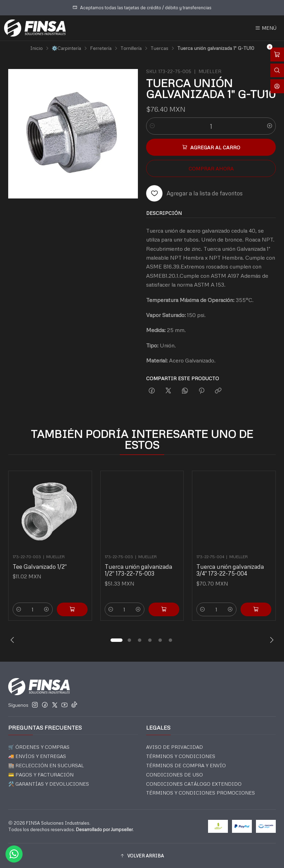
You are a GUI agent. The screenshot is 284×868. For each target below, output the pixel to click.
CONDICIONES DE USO (175, 775)
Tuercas (159, 48)
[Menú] (266, 28)
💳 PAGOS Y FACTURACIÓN (41, 775)
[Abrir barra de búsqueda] (277, 71)
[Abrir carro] (277, 54)
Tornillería (131, 48)
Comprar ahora (211, 168)
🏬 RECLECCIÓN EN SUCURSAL (46, 765)
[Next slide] (271, 640)
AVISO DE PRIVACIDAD (175, 747)
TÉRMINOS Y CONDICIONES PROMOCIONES (201, 793)
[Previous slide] (13, 640)
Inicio (36, 48)
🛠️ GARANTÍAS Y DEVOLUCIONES (49, 784)
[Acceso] (277, 86)
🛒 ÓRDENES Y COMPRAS (39, 747)
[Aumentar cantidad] (270, 126)
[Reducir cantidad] (152, 126)
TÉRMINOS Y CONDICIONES (181, 756)
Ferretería (101, 48)
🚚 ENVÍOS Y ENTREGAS (37, 756)
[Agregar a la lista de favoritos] (194, 193)
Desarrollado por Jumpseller (104, 829)
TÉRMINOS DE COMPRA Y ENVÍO (186, 765)
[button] (116, 640)
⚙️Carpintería (66, 48)
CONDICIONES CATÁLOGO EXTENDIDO (194, 784)
